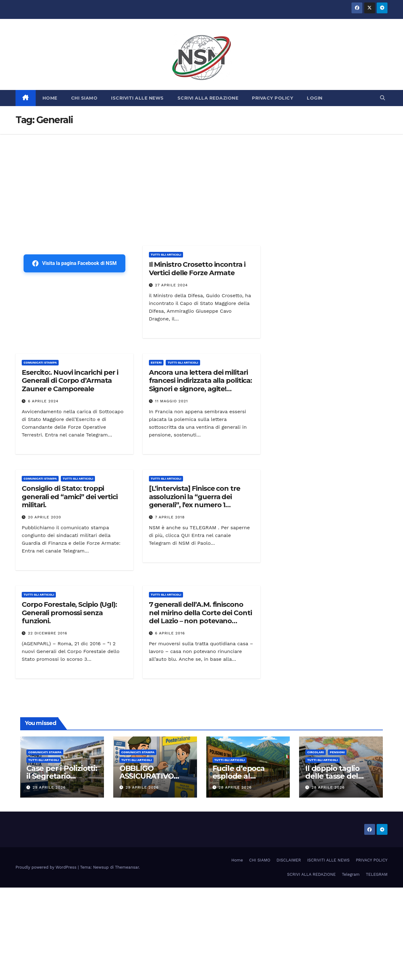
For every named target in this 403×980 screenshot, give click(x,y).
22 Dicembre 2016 (48, 633)
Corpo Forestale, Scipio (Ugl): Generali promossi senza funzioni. (69, 613)
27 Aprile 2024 (172, 285)
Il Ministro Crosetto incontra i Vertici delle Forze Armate (197, 268)
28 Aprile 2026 (235, 787)
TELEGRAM (377, 874)
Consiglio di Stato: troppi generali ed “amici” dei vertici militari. (70, 497)
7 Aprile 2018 (170, 517)
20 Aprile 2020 (45, 517)
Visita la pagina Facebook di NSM (74, 263)
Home (237, 860)
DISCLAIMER (289, 860)
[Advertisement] (202, 181)
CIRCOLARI (316, 752)
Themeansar (127, 867)
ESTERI (156, 362)
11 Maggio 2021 (172, 401)
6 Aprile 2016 (170, 633)
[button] (383, 98)
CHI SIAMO (84, 98)
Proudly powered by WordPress (47, 867)
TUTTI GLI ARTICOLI (166, 255)
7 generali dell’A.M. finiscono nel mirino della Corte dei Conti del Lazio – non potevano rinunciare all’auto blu (200, 617)
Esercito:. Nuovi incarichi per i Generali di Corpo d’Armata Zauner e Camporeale (70, 381)
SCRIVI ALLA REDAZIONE (208, 98)
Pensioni (337, 752)
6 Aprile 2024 (43, 401)
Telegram (351, 874)
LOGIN (315, 98)
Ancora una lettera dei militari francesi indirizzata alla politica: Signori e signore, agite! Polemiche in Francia (201, 385)
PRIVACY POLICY (273, 98)
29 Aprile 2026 (49, 787)
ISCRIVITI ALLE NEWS (137, 98)
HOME (50, 98)
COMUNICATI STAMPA (40, 362)
